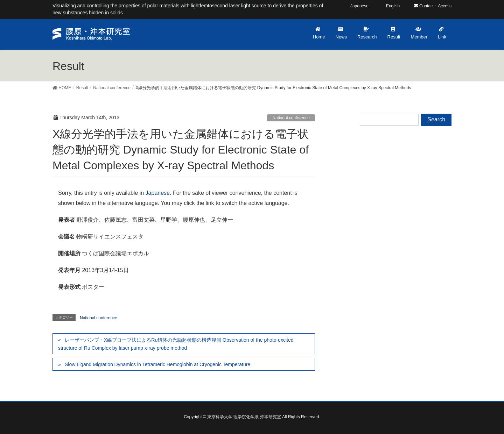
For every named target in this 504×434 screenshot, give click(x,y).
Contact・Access (433, 6)
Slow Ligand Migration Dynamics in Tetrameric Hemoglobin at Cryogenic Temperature (157, 364)
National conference (291, 118)
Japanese (158, 193)
